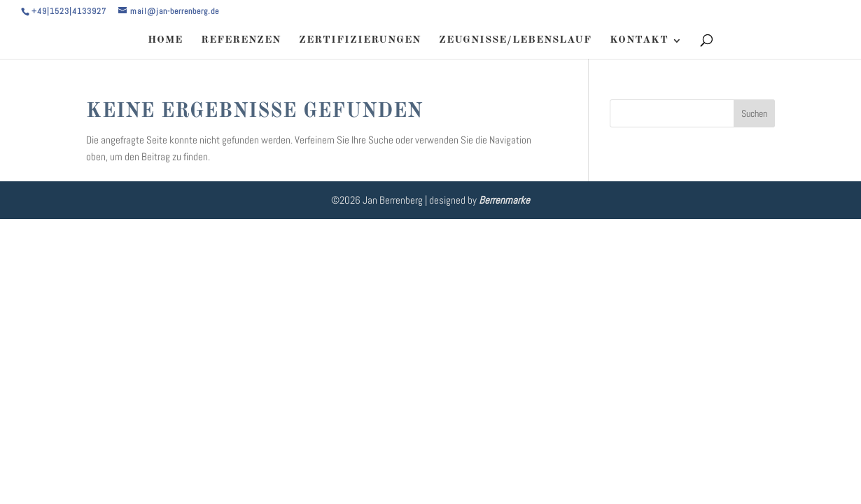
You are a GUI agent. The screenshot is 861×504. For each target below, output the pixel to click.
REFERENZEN (241, 41)
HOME (165, 41)
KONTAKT (639, 41)
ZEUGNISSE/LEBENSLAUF (515, 41)
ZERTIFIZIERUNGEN (360, 41)
